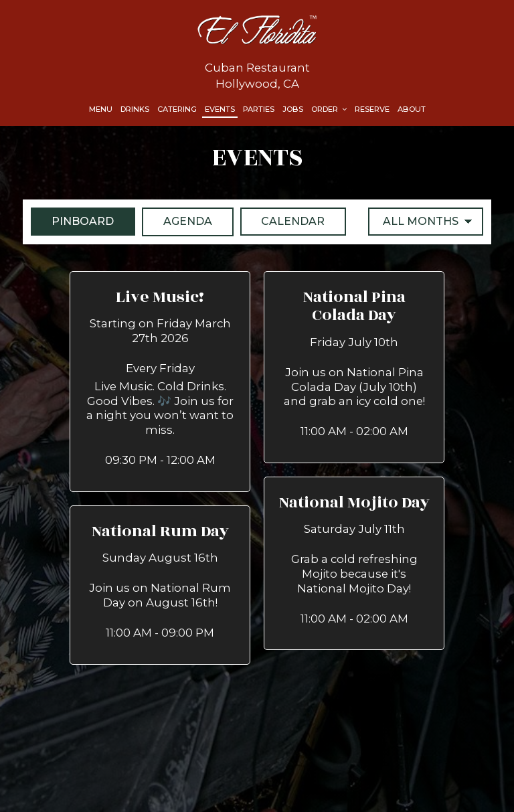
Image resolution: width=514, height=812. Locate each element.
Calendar (283, 221)
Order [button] (329, 109)
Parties (259, 109)
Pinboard (73, 221)
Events (220, 109)
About (412, 109)
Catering (177, 109)
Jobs (293, 109)
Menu (101, 109)
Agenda (178, 221)
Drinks (135, 109)
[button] (160, 382)
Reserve (372, 109)
